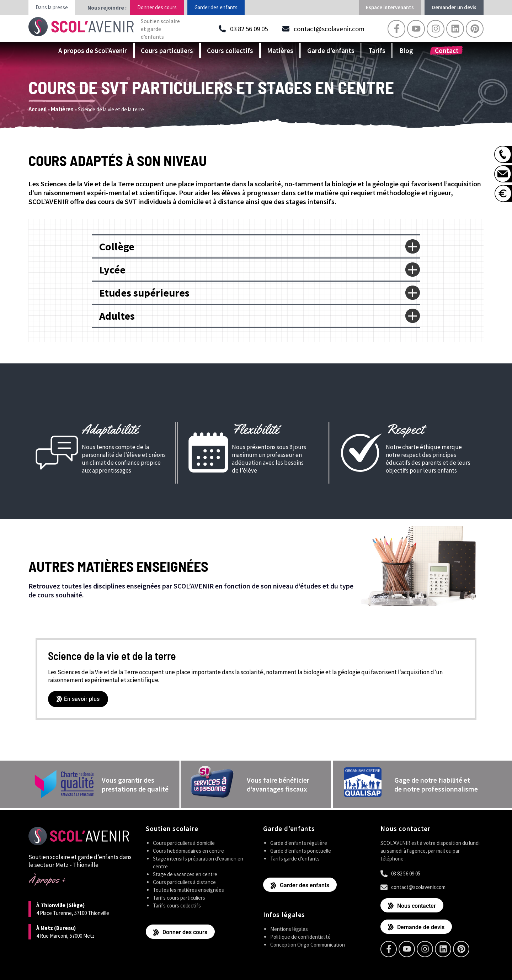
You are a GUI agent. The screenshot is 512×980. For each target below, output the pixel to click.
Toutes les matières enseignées (188, 890)
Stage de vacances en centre (185, 874)
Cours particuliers (167, 50)
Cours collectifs (230, 50)
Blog (406, 50)
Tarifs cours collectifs (177, 906)
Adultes (117, 316)
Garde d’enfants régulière (299, 843)
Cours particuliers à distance (184, 882)
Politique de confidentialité (300, 937)
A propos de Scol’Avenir (93, 50)
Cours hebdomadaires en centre (188, 851)
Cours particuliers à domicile (184, 843)
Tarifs (377, 50)
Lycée (112, 270)
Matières (280, 50)
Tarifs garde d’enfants (295, 859)
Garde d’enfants (331, 50)
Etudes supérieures (144, 293)
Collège (117, 246)
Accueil (38, 109)
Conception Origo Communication (308, 945)
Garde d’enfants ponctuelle (301, 851)
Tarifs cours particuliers (179, 898)
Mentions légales (289, 929)
